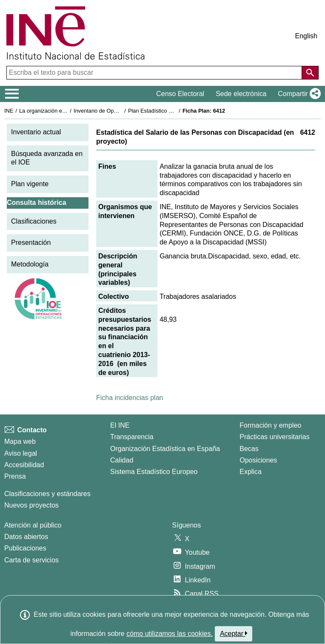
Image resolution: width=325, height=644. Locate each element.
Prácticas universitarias (275, 437)
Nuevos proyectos (31, 505)
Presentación (31, 243)
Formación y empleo (270, 425)
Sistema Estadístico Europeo (154, 472)
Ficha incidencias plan (130, 398)
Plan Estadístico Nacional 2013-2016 (173, 111)
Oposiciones (258, 460)
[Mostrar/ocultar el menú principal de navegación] (12, 94)
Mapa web (20, 441)
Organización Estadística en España (165, 449)
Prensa (15, 476)
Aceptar (234, 633)
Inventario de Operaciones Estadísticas (121, 111)
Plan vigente (30, 184)
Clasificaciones (34, 221)
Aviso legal (21, 453)
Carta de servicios (31, 560)
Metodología (30, 264)
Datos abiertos (26, 537)
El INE (120, 425)
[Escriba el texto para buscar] (155, 73)
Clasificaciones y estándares (47, 494)
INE (9, 111)
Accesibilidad (24, 465)
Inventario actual (36, 132)
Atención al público (33, 525)
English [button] (306, 36)
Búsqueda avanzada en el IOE (47, 158)
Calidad (122, 460)
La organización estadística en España (66, 111)
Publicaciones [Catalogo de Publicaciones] (25, 548)
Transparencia (132, 437)
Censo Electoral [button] (180, 94)
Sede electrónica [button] (241, 94)
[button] (298, 94)
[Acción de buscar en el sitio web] (310, 73)
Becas (249, 449)
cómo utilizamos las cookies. (170, 634)
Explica (251, 472)
